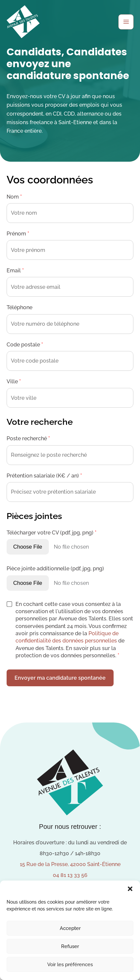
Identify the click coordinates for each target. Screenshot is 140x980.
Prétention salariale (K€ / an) (44, 476)
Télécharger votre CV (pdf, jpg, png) (52, 533)
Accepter (70, 928)
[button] (130, 889)
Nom (14, 197)
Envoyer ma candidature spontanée (60, 678)
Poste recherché (28, 438)
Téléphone (19, 307)
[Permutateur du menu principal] (126, 22)
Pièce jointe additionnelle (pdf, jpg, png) (55, 569)
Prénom (18, 234)
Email (15, 271)
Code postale (25, 345)
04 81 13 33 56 (70, 875)
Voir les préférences (70, 965)
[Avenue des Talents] (23, 22)
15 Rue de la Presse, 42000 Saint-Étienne (70, 864)
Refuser (70, 946)
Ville (14, 381)
